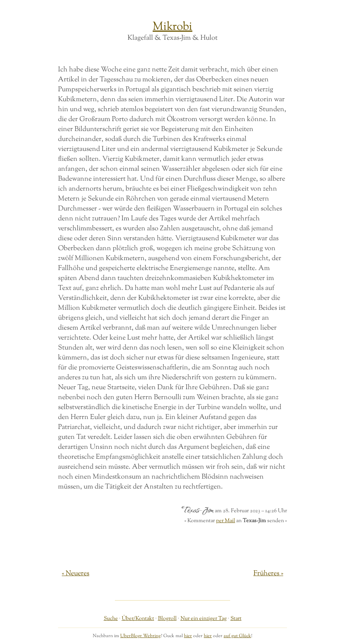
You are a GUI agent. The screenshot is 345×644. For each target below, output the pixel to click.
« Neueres (76, 574)
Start (236, 619)
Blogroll (167, 619)
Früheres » (268, 574)
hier (188, 636)
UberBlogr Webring (140, 636)
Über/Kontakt (138, 619)
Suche (111, 619)
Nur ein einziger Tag (204, 619)
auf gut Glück (237, 636)
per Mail (226, 521)
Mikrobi (172, 27)
